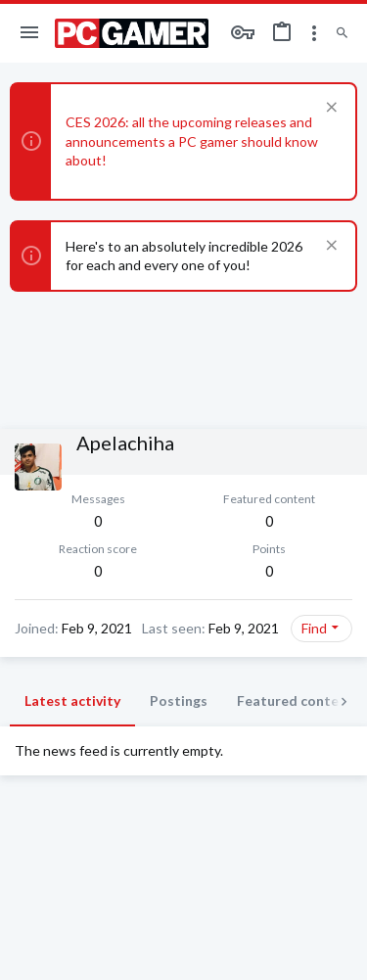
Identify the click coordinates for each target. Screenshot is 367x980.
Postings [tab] (179, 700)
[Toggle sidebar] (314, 33)
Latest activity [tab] (72, 700)
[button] (30, 33)
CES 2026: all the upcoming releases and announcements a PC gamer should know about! (192, 141)
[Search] (342, 33)
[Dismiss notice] (329, 109)
